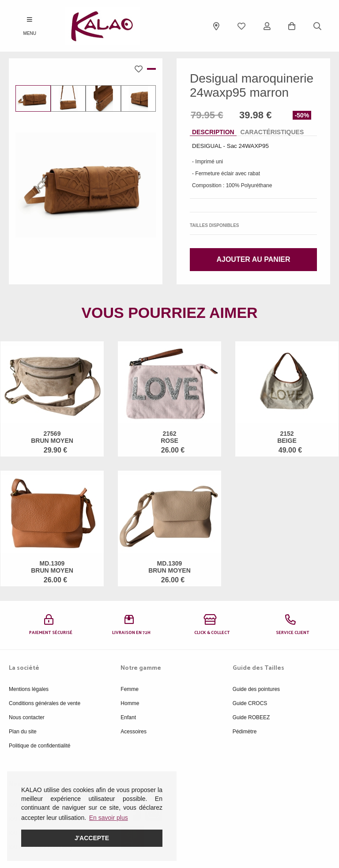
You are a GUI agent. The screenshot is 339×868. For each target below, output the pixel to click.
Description (213, 132)
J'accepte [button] (92, 838)
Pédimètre (245, 732)
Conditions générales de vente (45, 703)
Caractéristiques (272, 132)
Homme (130, 703)
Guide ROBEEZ (251, 717)
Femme (130, 689)
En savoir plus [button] (109, 818)
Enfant (128, 717)
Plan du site (23, 732)
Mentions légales (29, 689)
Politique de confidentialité (40, 746)
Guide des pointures (256, 689)
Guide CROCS (250, 703)
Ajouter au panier (253, 259)
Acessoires (134, 732)
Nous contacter (27, 717)
